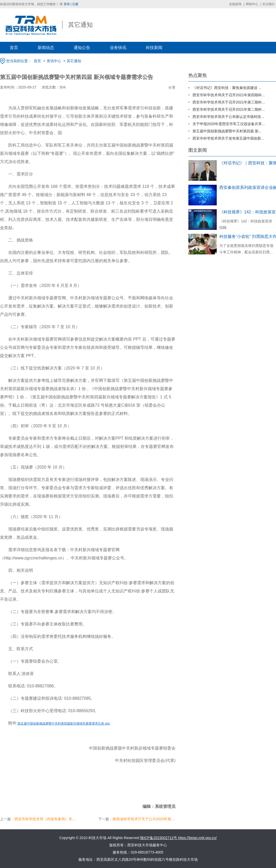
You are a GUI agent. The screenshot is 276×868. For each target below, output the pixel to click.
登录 (67, 4)
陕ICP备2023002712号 (159, 838)
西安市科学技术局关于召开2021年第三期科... (229, 102)
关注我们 (269, 4)
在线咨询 (235, 4)
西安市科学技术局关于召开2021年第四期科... (229, 95)
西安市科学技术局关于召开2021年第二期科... (229, 109)
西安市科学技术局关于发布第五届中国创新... (228, 138)
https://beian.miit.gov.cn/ (197, 838)
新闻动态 (46, 48)
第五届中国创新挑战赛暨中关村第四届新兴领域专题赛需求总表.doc (64, 724)
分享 (172, 87)
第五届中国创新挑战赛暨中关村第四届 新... (227, 131)
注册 (75, 4)
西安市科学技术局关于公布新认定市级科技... (228, 117)
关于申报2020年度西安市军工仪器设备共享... (229, 124)
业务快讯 (118, 48)
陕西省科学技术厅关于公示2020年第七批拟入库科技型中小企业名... (167, 819)
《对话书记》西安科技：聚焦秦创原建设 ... (227, 88)
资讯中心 (54, 61)
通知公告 (82, 48)
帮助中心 (252, 4)
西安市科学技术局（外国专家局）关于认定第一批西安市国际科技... (68, 819)
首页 (14, 48)
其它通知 (74, 61)
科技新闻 (154, 48)
